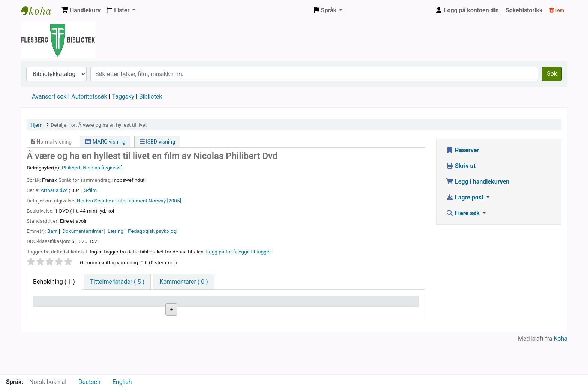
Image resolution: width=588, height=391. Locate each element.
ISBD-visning (157, 142)
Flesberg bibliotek (40, 10)
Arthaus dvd (54, 190)
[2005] (174, 201)
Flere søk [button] (463, 213)
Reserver (462, 150)
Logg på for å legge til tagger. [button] (239, 252)
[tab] (117, 282)
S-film (91, 190)
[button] (81, 10)
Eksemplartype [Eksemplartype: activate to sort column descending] (56, 304)
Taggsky (123, 97)
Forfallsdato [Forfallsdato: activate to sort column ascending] (373, 304)
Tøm (557, 10)
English (122, 382)
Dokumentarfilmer (83, 231)
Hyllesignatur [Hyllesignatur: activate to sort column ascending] (182, 304)
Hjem (36, 125)
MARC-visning (105, 142)
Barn (52, 231)
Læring (115, 231)
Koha (561, 369)
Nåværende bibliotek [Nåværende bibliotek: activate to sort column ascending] (127, 304)
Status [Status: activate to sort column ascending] (303, 304)
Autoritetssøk (89, 97)
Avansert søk (49, 97)
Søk (552, 74)
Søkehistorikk (524, 10)
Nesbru (85, 201)
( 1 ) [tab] (54, 282)
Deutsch (89, 382)
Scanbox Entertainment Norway (130, 201)
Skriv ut (461, 166)
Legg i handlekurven (478, 182)
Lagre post (465, 197)
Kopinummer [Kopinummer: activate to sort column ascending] (246, 304)
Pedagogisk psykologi (153, 231)
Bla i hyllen (200, 321)
